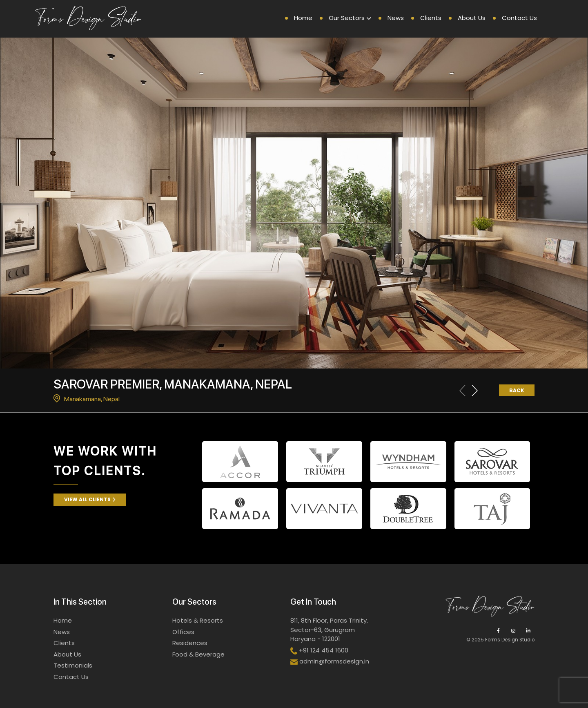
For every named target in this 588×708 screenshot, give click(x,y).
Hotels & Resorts (198, 620)
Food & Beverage (198, 654)
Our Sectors (347, 18)
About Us (472, 18)
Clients (431, 18)
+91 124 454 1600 (324, 650)
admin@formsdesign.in (334, 661)
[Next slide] (475, 391)
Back (517, 390)
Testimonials (73, 665)
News (396, 18)
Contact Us (519, 18)
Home (303, 18)
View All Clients (90, 499)
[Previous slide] (462, 391)
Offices (183, 632)
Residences (190, 643)
